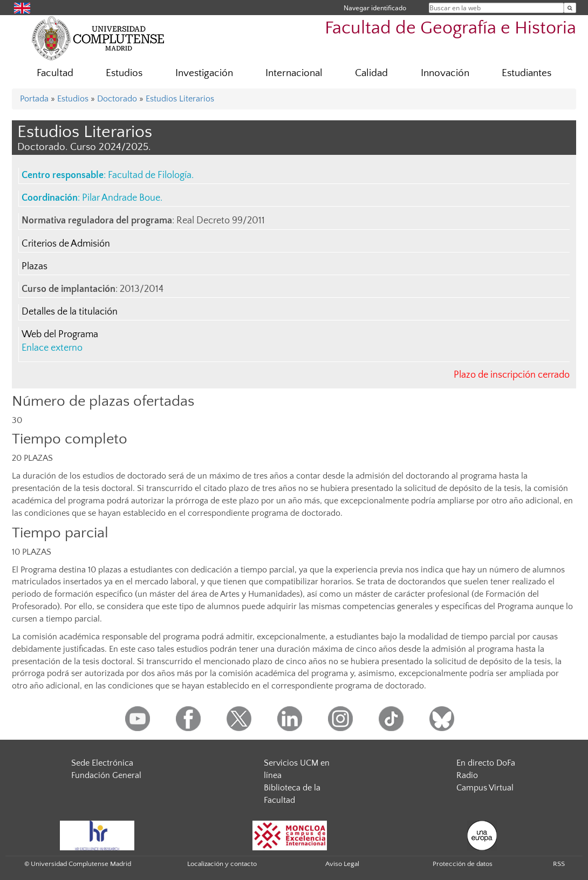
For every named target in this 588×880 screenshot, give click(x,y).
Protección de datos (463, 864)
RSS (559, 864)
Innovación (445, 73)
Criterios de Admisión (66, 244)
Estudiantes (527, 73)
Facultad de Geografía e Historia (450, 28)
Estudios (124, 73)
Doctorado (117, 99)
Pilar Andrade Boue (121, 198)
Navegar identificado (375, 8)
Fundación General (106, 775)
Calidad (371, 73)
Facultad (55, 73)
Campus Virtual (485, 788)
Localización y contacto (222, 864)
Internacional (294, 73)
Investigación (204, 73)
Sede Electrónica (102, 763)
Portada (34, 99)
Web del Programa (60, 335)
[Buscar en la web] (570, 8)
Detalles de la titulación (70, 312)
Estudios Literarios (180, 99)
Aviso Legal (342, 864)
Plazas (35, 267)
